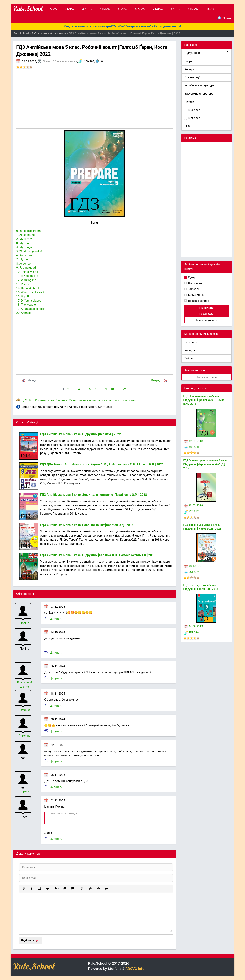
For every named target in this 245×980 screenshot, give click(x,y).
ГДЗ (24, 400)
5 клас (133, 400)
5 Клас (47, 61)
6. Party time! (25, 255)
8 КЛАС (176, 9)
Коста (124, 400)
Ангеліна (24, 736)
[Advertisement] (95, 100)
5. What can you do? (29, 251)
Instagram (191, 350)
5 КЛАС (123, 9)
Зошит (61, 400)
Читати (207, 102)
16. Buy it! (22, 296)
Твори (189, 61)
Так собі (193, 289)
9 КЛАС (194, 9)
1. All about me (26, 235)
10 (112, 389)
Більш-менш (196, 295)
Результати (207, 314)
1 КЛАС (53, 9)
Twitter (189, 358)
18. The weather (27, 305)
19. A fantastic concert (31, 309)
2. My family (24, 239)
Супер (192, 277)
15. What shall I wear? (30, 292)
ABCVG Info (135, 969)
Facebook (191, 342)
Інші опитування (206, 320)
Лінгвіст (102, 400)
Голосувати (206, 308)
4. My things (24, 247)
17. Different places (29, 301)
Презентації (192, 77)
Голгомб (113, 400)
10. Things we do (27, 272)
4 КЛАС (106, 9)
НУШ (31, 400)
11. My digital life (27, 276)
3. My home (24, 243)
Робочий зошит (45, 400)
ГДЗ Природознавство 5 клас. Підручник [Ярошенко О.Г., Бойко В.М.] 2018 (204, 400)
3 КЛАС (88, 9)
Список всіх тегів (207, 377)
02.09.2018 (194, 441)
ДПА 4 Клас (192, 110)
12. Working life (26, 280)
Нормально (196, 283)
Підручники (207, 53)
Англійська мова (66, 61)
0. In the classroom (28, 231)
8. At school (24, 264)
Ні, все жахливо (198, 301)
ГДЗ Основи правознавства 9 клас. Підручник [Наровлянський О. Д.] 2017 (205, 464)
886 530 (192, 447)
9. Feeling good (26, 268)
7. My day (22, 259)
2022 (69, 400)
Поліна (24, 623)
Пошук (224, 18)
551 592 (192, 572)
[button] (24, 888)
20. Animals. (24, 313)
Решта (211, 9)
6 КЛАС (141, 9)
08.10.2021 (194, 566)
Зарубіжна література (207, 94)
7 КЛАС (159, 9)
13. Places (23, 284)
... (24, 761)
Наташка (24, 710)
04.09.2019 (194, 626)
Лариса (24, 791)
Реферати (191, 69)
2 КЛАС (71, 9)
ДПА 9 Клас (192, 118)
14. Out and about (28, 288)
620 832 (192, 511)
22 (124, 389)
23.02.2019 (194, 506)
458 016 (192, 633)
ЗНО (187, 126)
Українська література (207, 85)
